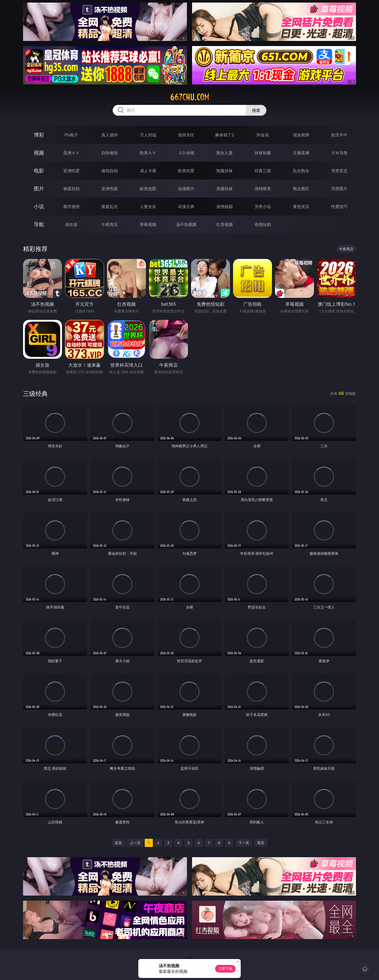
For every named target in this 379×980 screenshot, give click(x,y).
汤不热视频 (186, 224)
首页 (118, 843)
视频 (39, 153)
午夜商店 (110, 224)
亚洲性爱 (71, 171)
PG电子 (71, 135)
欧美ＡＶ (148, 153)
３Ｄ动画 (186, 153)
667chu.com (190, 97)
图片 (39, 188)
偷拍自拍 (110, 171)
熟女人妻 (225, 153)
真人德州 (110, 135)
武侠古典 (186, 206)
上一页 (135, 843)
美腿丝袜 (225, 189)
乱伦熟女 (301, 171)
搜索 (256, 110)
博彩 (39, 135)
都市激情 (71, 206)
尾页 (261, 843)
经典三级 (263, 171)
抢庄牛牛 (339, 135)
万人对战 (148, 135)
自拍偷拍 (110, 153)
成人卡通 (148, 171)
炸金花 (263, 135)
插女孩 (71, 224)
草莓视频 (148, 224)
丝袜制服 (263, 153)
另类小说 (263, 206)
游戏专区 (186, 135)
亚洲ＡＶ (71, 153)
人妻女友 (148, 206)
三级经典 (35, 393)
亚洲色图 (110, 189)
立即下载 (225, 969)
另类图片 (339, 189)
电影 (39, 171)
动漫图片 (186, 189)
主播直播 (301, 153)
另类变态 (339, 171)
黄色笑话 (301, 206)
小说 (39, 206)
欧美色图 (148, 189)
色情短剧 (263, 224)
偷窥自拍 (71, 189)
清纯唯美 (263, 189)
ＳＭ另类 (339, 153)
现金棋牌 (301, 135)
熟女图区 (301, 189)
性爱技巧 (339, 206)
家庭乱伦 (110, 206)
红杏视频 (225, 224)
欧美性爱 (186, 171)
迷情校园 (225, 206)
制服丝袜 (225, 171)
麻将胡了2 (224, 135)
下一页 (244, 843)
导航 (39, 224)
